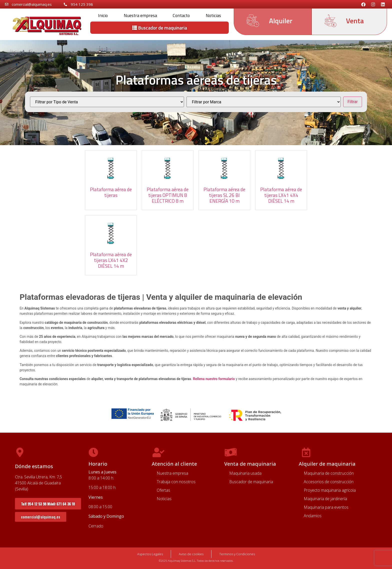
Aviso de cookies (191, 554)
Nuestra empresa (140, 15)
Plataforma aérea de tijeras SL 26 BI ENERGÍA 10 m (224, 195)
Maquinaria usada (245, 473)
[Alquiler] (253, 21)
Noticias (213, 15)
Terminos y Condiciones (237, 554)
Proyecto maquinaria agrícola (330, 490)
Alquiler (281, 21)
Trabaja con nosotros (176, 482)
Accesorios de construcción (329, 482)
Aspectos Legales (150, 554)
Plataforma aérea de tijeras (111, 192)
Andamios (313, 516)
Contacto (181, 15)
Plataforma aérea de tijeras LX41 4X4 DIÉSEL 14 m (281, 195)
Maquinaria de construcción (329, 473)
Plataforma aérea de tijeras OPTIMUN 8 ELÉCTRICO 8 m (168, 195)
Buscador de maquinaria (251, 482)
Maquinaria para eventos (326, 507)
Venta (355, 21)
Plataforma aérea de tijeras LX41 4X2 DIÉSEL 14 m (111, 260)
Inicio (103, 15)
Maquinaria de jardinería (325, 499)
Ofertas (163, 490)
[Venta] (330, 21)
